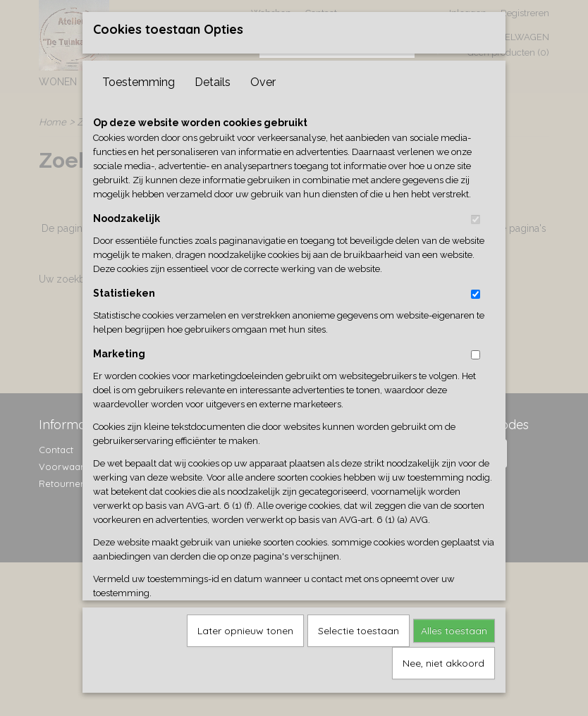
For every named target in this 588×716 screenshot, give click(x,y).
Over (263, 100)
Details (213, 100)
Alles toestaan (454, 648)
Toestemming (139, 100)
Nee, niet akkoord (443, 681)
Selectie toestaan (359, 648)
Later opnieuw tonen (245, 648)
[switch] (476, 237)
